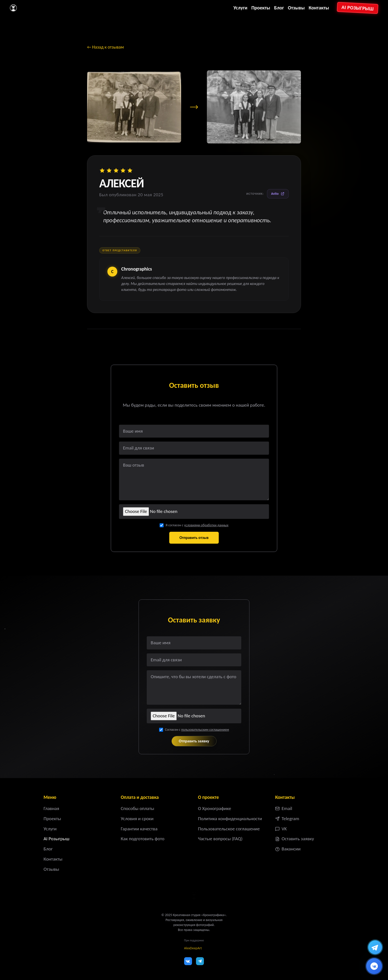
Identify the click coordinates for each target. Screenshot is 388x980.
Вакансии (288, 849)
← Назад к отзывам (105, 47)
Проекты (261, 8)
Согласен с (197, 730)
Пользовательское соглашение (229, 829)
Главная (51, 808)
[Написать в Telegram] (375, 947)
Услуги (240, 8)
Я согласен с (197, 525)
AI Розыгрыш (357, 8)
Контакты (319, 8)
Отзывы (296, 8)
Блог (279, 8)
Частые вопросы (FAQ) (220, 839)
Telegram (287, 819)
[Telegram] (200, 961)
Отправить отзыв (194, 538)
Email (284, 808)
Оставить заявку (295, 839)
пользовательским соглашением (205, 730)
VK (281, 829)
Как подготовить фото (143, 839)
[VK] (188, 961)
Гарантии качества (139, 829)
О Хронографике (215, 808)
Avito (278, 194)
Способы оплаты (137, 808)
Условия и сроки (137, 819)
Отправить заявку (194, 741)
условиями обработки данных (206, 525)
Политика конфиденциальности (230, 819)
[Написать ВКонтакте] (374, 966)
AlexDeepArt (193, 948)
